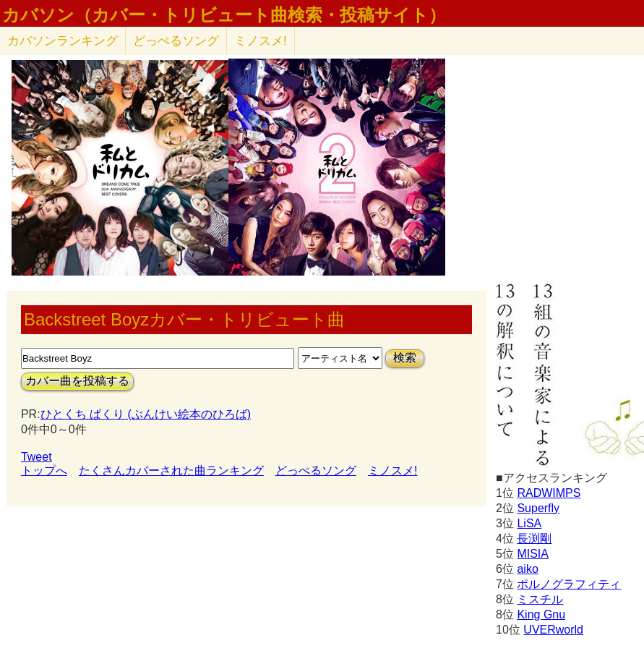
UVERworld (553, 630)
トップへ (44, 471)
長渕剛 (534, 539)
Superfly (538, 508)
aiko (527, 569)
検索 (405, 358)
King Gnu (541, 614)
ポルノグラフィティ (569, 584)
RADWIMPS (549, 493)
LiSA (529, 523)
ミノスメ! (261, 41)
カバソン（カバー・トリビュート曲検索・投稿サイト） (224, 15)
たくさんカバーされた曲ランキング (171, 471)
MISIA (533, 554)
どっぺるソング (176, 41)
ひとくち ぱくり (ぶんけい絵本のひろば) (146, 414)
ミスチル (540, 599)
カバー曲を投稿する (77, 381)
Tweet (37, 457)
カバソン (63, 41)
